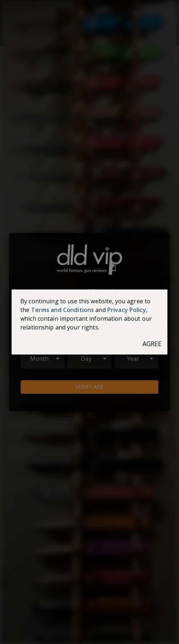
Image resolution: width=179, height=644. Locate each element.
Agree (152, 344)
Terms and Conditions (63, 310)
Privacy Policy (127, 310)
